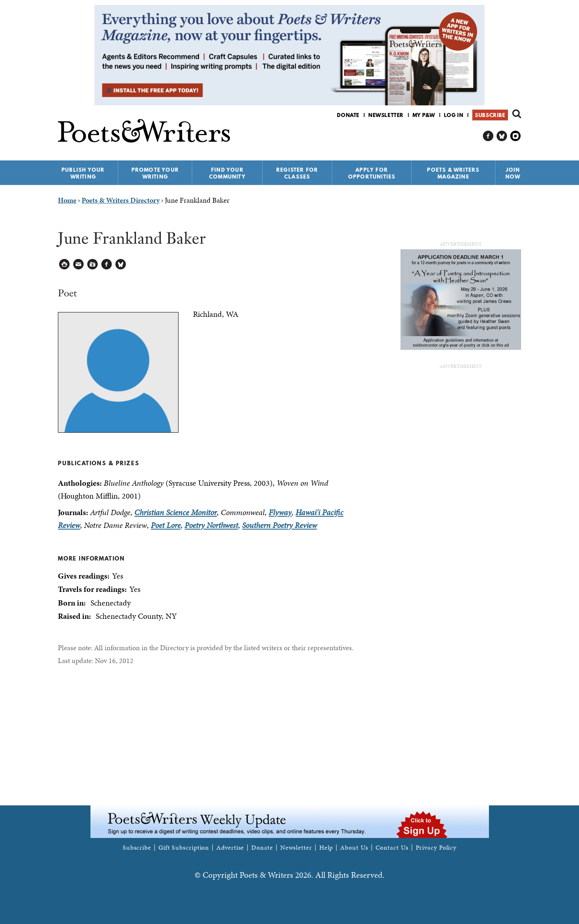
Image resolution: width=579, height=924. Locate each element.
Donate (348, 115)
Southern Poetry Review (279, 525)
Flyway (280, 512)
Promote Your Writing (155, 173)
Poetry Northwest (211, 525)
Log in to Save (93, 264)
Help (326, 848)
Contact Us (392, 848)
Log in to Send (79, 264)
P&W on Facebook (488, 136)
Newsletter (386, 115)
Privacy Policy (436, 848)
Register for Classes (297, 173)
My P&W (424, 115)
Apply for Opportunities (372, 173)
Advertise (230, 848)
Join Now (513, 173)
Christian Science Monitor (176, 512)
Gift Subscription (184, 848)
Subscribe (490, 115)
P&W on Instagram (516, 136)
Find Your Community (227, 173)
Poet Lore (166, 525)
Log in (454, 115)
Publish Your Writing (83, 173)
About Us (354, 848)
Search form (517, 114)
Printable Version (65, 264)
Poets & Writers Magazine (453, 173)
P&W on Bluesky (502, 136)
